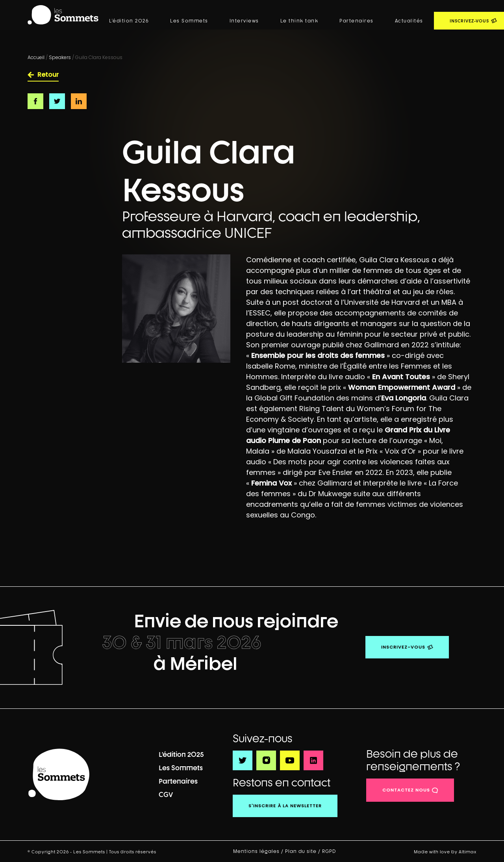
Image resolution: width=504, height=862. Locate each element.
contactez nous (406, 790)
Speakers (60, 57)
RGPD (330, 851)
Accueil (36, 57)
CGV (166, 794)
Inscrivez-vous (403, 647)
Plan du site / (304, 851)
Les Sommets (189, 21)
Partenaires (357, 21)
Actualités (409, 21)
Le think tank (299, 21)
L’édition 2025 (181, 754)
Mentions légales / (259, 851)
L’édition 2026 (129, 21)
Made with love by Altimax (445, 852)
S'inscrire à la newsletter (285, 806)
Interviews (244, 21)
